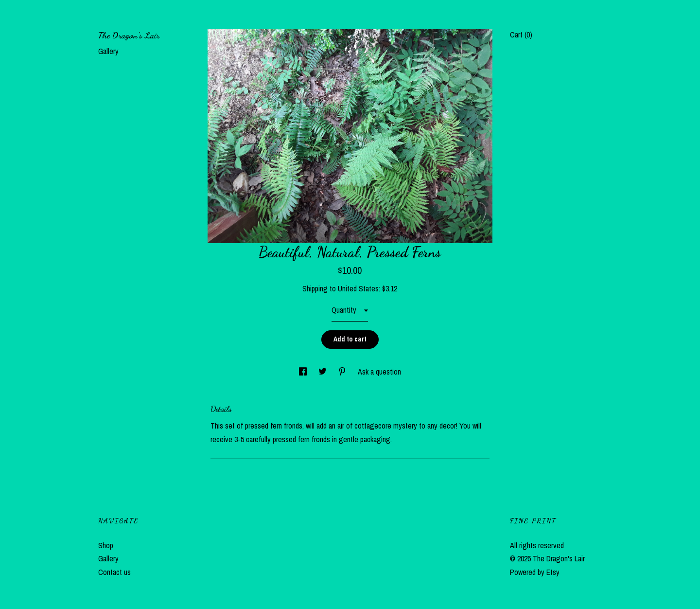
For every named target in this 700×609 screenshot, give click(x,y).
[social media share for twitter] (324, 372)
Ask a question (379, 372)
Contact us (114, 572)
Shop (106, 545)
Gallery (108, 51)
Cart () (521, 35)
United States (358, 288)
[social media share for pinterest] (343, 372)
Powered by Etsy (535, 572)
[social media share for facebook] (304, 372)
